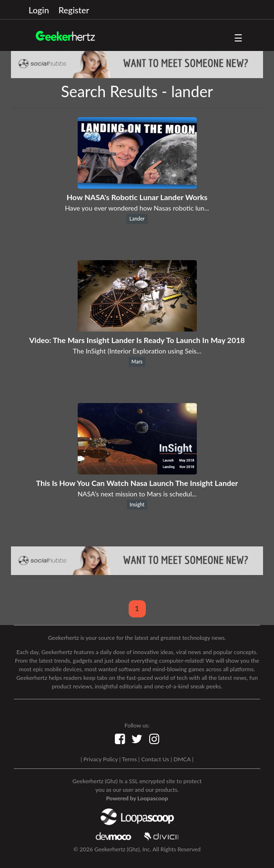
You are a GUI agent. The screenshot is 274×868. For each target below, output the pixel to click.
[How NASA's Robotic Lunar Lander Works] (137, 186)
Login (39, 10)
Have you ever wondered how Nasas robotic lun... (137, 208)
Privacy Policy (101, 759)
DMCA (182, 759)
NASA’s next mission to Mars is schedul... (137, 494)
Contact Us (155, 759)
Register (74, 10)
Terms (129, 759)
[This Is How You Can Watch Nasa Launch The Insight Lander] (137, 471)
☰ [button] (238, 38)
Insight (137, 505)
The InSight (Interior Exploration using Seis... (137, 351)
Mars (137, 362)
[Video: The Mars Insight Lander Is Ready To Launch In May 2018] (137, 328)
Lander (137, 219)
